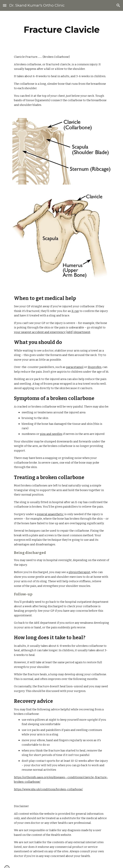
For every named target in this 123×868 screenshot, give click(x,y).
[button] (5, 5)
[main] (61, 30)
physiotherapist (79, 572)
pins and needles (51, 434)
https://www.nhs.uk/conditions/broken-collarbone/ (48, 789)
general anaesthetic (50, 514)
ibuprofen (95, 367)
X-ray (75, 311)
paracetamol (75, 367)
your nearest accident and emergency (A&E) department (52, 332)
